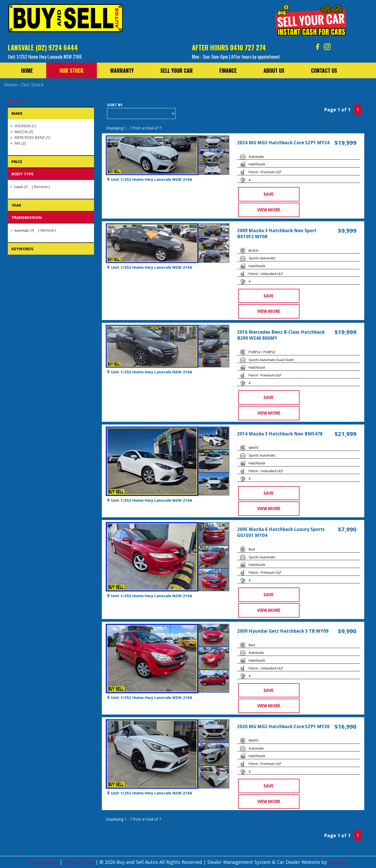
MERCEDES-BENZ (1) (32, 137)
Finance (228, 70)
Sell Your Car (177, 70)
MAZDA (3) (24, 132)
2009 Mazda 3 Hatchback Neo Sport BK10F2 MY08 (277, 234)
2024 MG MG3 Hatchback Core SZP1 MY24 (283, 143)
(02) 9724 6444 (57, 47)
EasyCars (338, 862)
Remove (41, 187)
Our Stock (72, 70)
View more (269, 210)
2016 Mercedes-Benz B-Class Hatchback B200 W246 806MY (281, 335)
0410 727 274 (248, 47)
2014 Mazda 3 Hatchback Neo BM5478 (280, 434)
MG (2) (20, 143)
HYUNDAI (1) (25, 126)
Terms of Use (80, 862)
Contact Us (324, 70)
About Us (274, 70)
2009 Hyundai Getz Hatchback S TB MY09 (283, 631)
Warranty (122, 70)
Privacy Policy (44, 862)
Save (268, 194)
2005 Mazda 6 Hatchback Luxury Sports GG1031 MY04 (281, 532)
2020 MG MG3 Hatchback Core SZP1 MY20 (283, 726)
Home (27, 70)
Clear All (20, 101)
